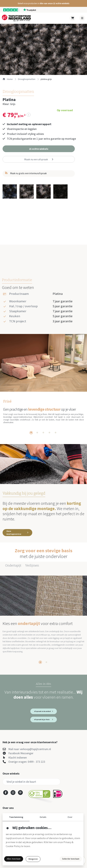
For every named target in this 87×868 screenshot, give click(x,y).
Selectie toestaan (71, 859)
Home (8, 79)
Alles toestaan (14, 859)
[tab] (31, 433)
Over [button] (70, 817)
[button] (43, 3)
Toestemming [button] (16, 817)
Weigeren (33, 859)
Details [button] (43, 817)
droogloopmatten (27, 79)
